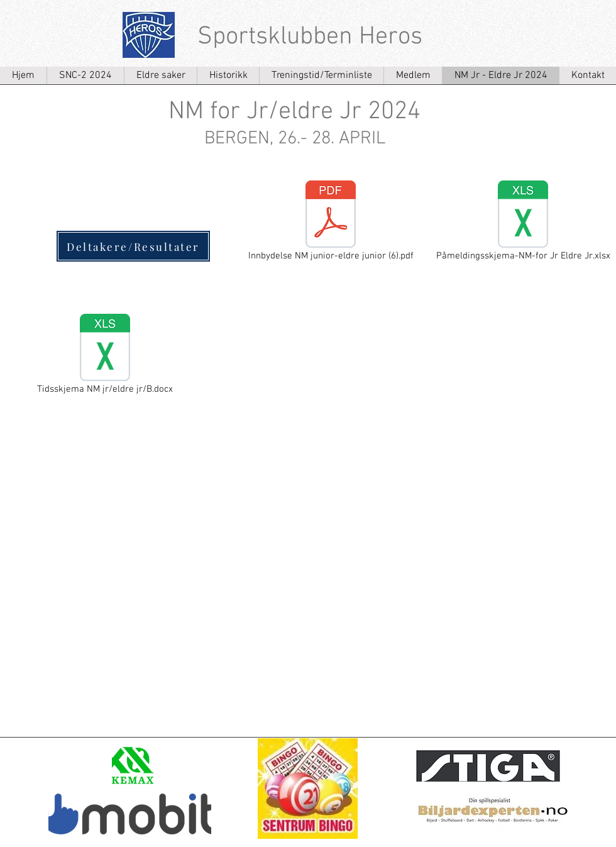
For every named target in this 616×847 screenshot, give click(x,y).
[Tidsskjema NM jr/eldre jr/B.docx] (105, 355)
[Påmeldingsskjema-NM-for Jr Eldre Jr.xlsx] (523, 222)
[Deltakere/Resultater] (133, 246)
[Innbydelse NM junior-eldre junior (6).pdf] (331, 222)
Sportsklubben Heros (310, 37)
